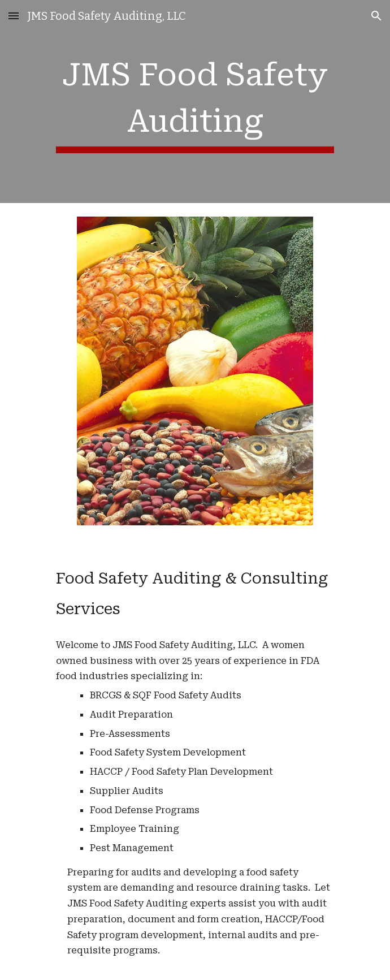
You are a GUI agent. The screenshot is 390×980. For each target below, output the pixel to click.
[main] (195, 102)
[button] (14, 16)
